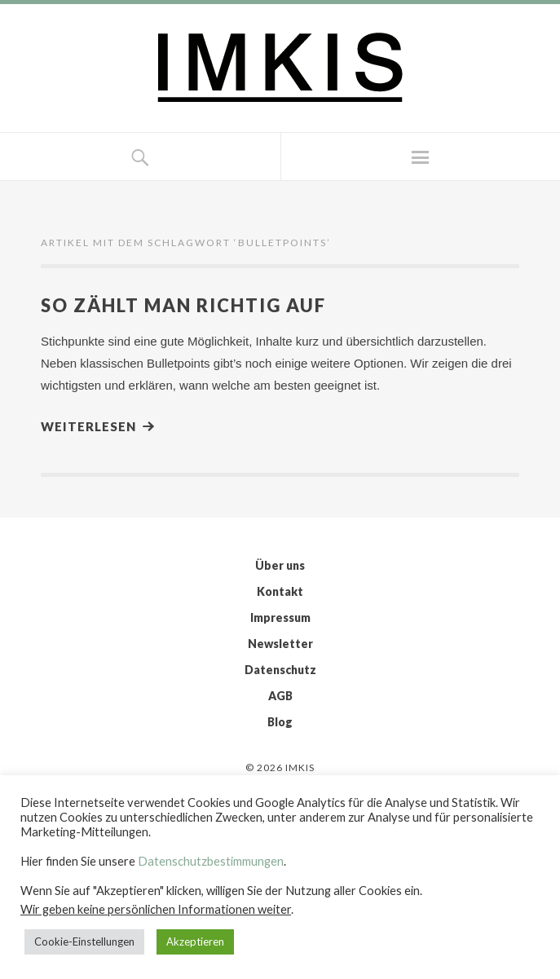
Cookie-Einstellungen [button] (84, 942)
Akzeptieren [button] (195, 942)
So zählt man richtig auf (183, 305)
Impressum (280, 617)
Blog (280, 722)
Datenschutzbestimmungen (211, 861)
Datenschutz (280, 670)
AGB (280, 696)
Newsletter (280, 644)
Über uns (280, 565)
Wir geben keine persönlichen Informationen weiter (156, 909)
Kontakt (280, 591)
